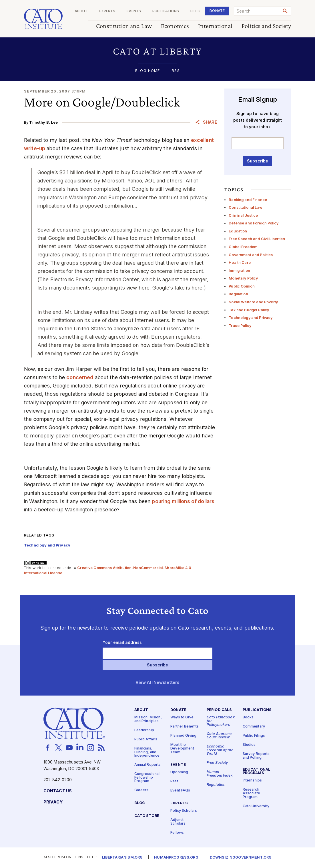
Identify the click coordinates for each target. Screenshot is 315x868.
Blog (196, 11)
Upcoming (179, 772)
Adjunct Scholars (178, 822)
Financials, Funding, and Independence (147, 752)
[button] (157, 51)
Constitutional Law (246, 207)
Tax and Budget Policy (249, 310)
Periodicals (219, 710)
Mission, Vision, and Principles (148, 720)
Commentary (254, 727)
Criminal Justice (243, 215)
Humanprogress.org (176, 858)
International (215, 26)
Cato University (256, 806)
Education (238, 231)
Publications (166, 11)
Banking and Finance (248, 200)
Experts (107, 11)
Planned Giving (183, 736)
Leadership (144, 730)
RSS (176, 71)
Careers (141, 790)
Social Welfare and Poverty (253, 302)
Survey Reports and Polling (256, 756)
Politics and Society (266, 26)
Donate (217, 11)
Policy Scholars (184, 811)
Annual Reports (148, 765)
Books (248, 718)
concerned (80, 377)
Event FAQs (180, 791)
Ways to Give (182, 718)
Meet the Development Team (182, 749)
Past (174, 782)
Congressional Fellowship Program (147, 778)
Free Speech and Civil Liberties (257, 239)
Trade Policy (240, 326)
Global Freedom (243, 247)
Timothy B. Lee (43, 122)
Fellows (177, 833)
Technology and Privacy (251, 318)
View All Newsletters (158, 683)
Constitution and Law (124, 26)
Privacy (53, 802)
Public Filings (254, 736)
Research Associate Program (251, 793)
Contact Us (58, 791)
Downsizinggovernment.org (241, 858)
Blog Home (147, 71)
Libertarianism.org (122, 858)
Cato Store (147, 816)
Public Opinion (242, 286)
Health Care (240, 263)
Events (134, 11)
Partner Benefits (185, 727)
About (81, 11)
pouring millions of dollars (183, 501)
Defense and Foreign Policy (254, 223)
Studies (249, 745)
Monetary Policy (243, 278)
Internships (252, 781)
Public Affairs (146, 739)
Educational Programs (257, 771)
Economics (175, 26)
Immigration (239, 271)
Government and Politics (251, 255)
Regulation (238, 294)
